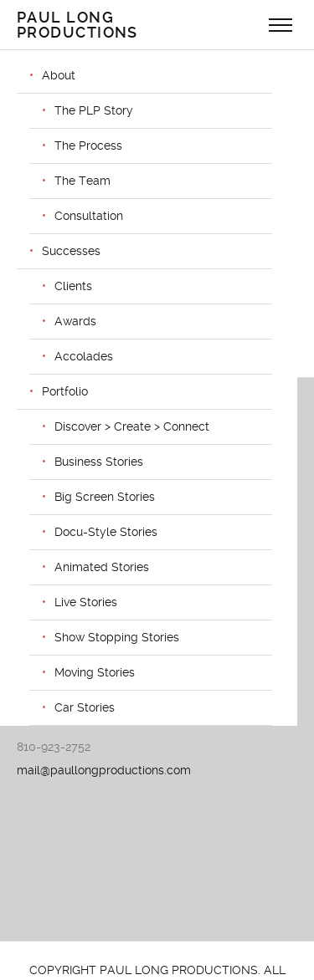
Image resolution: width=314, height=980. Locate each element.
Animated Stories (102, 567)
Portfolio (65, 391)
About (59, 75)
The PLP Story (94, 110)
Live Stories (86, 602)
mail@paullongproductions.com (104, 770)
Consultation (89, 216)
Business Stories (99, 462)
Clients (73, 286)
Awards (75, 321)
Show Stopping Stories (117, 637)
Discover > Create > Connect (132, 426)
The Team (82, 181)
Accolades (84, 356)
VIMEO (35, 660)
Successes (71, 251)
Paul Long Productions (77, 25)
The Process (88, 145)
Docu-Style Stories (106, 532)
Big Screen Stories (105, 497)
